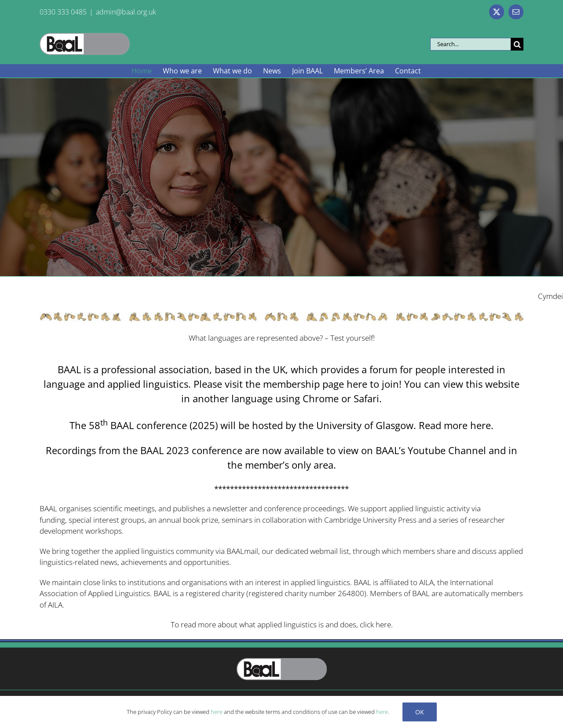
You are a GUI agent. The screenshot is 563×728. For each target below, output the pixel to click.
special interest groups (107, 520)
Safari (366, 398)
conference (283, 508)
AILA (426, 582)
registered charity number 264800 (306, 593)
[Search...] (470, 44)
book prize (201, 520)
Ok (420, 712)
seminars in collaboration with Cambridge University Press (319, 520)
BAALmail (242, 551)
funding (52, 520)
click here (375, 624)
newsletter (230, 508)
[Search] (517, 44)
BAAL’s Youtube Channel (431, 450)
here (357, 384)
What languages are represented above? (256, 338)
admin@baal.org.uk (126, 12)
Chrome (321, 398)
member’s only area (289, 465)
